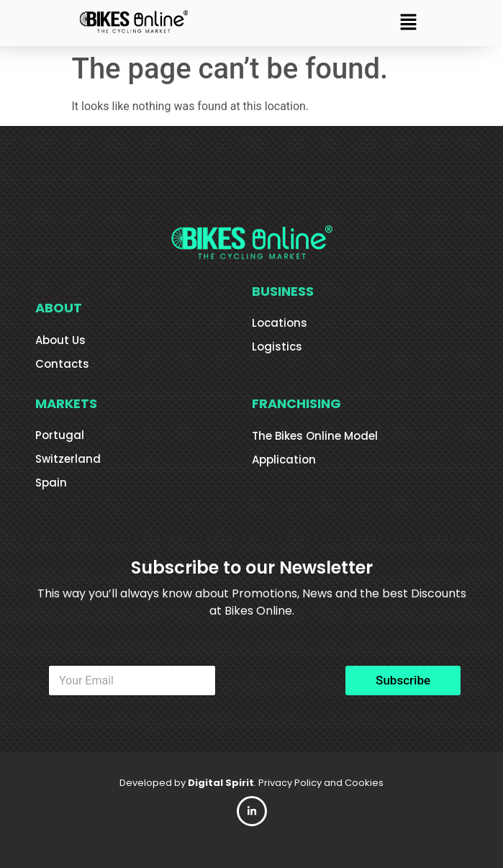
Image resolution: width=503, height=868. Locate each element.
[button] (408, 23)
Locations (280, 323)
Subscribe (403, 680)
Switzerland (68, 459)
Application (284, 460)
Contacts (62, 364)
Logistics (277, 347)
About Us (60, 340)
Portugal (60, 435)
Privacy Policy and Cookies (321, 783)
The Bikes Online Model (315, 436)
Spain (51, 483)
